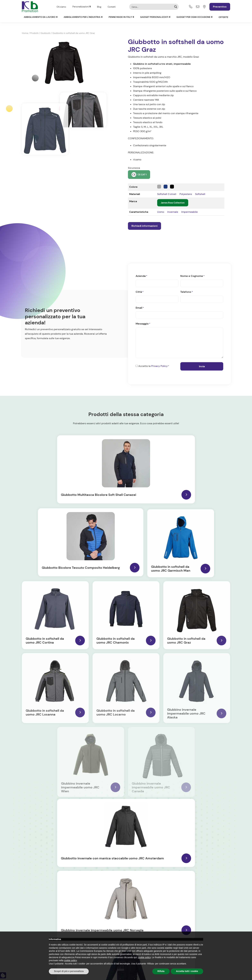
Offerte (223, 17)
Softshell (200, 194)
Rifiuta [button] (161, 971)
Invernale (173, 212)
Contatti (112, 7)
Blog (99, 7)
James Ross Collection (173, 203)
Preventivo (220, 7)
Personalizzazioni (81, 7)
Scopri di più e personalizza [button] (69, 971)
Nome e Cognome (192, 277)
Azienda (141, 277)
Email (140, 308)
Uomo (161, 212)
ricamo (137, 160)
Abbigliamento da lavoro (40, 17)
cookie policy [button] (144, 957)
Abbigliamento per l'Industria (82, 17)
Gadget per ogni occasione (193, 17)
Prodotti (34, 33)
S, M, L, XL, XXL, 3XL (152, 127)
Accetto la (154, 367)
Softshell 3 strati (167, 194)
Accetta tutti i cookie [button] (187, 971)
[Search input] (152, 7)
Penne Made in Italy (120, 17)
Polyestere (186, 194)
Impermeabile (189, 212)
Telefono (187, 293)
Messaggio (143, 324)
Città (140, 293)
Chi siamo (61, 7)
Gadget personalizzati (154, 17)
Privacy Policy (159, 367)
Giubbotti (45, 33)
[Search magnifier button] (176, 7)
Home (25, 33)
